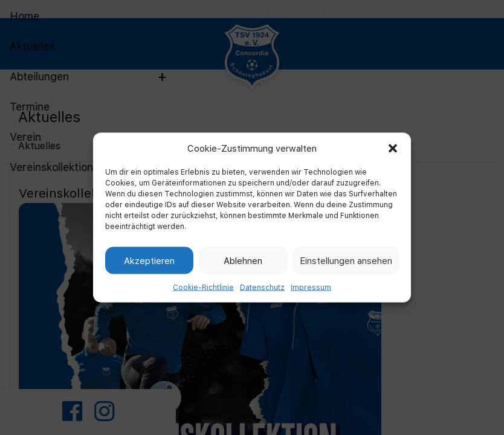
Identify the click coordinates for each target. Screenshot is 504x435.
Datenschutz (262, 287)
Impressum (311, 287)
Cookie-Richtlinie (203, 287)
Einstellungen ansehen (346, 260)
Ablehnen (243, 260)
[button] (393, 148)
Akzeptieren (149, 260)
